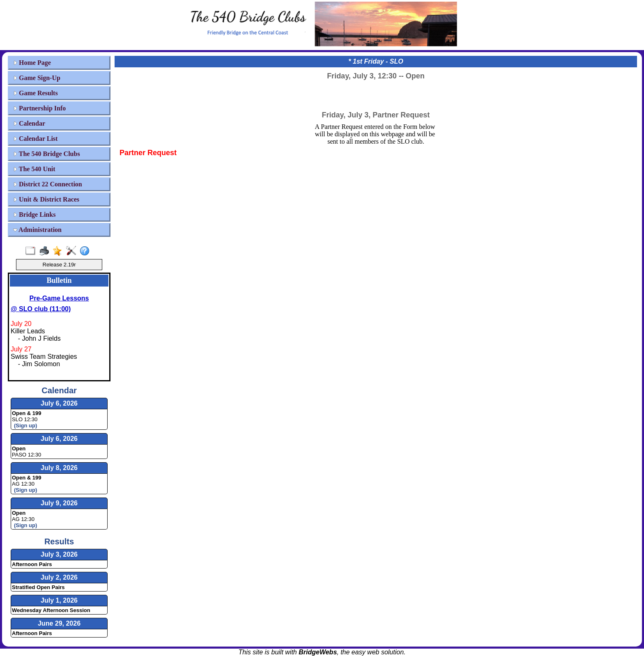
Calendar (29, 123)
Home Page (32, 63)
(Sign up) (25, 425)
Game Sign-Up (37, 78)
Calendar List (35, 139)
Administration (37, 230)
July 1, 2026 (59, 600)
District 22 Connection (48, 184)
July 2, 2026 (59, 577)
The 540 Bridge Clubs (47, 154)
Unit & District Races (46, 199)
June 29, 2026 (59, 623)
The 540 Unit (34, 169)
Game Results (36, 93)
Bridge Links (34, 214)
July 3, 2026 (59, 554)
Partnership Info (39, 108)
